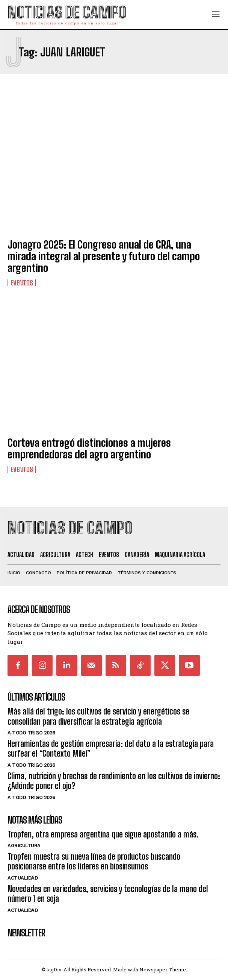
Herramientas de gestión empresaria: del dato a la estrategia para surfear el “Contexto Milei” (111, 749)
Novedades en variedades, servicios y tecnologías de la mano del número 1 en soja (108, 894)
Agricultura (24, 846)
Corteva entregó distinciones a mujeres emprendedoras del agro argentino (89, 448)
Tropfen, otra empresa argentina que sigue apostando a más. (103, 834)
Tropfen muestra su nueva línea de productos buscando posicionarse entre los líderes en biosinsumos (94, 861)
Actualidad (23, 878)
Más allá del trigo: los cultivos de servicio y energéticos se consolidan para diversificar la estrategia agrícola (98, 716)
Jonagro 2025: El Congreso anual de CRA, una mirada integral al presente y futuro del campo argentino (104, 256)
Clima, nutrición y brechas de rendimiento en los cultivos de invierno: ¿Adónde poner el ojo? (114, 781)
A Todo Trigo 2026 (31, 733)
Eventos (22, 283)
